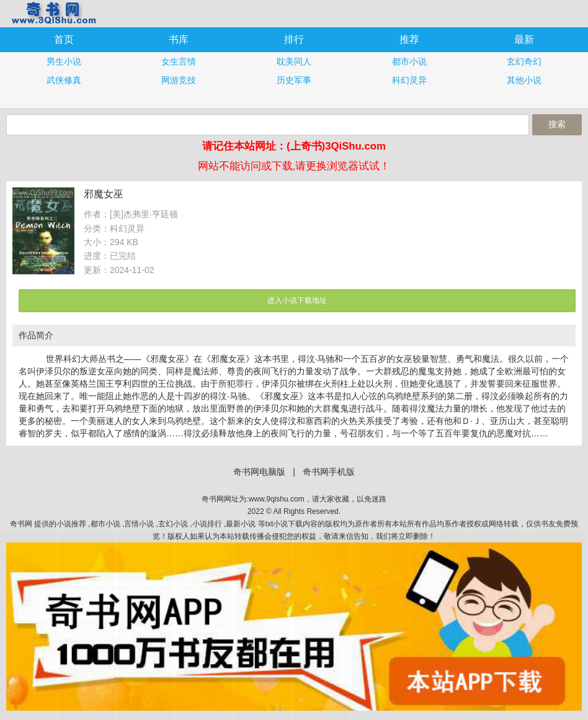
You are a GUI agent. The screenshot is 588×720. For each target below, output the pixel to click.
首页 (64, 39)
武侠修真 (64, 80)
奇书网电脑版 (259, 472)
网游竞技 (179, 80)
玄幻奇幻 (524, 61)
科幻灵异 (409, 80)
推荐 (409, 39)
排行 (294, 39)
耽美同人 (294, 61)
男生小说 (64, 61)
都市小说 (409, 61)
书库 (179, 39)
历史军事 (294, 80)
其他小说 (524, 80)
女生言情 (179, 61)
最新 (524, 39)
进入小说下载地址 (297, 300)
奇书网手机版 (53, 13)
